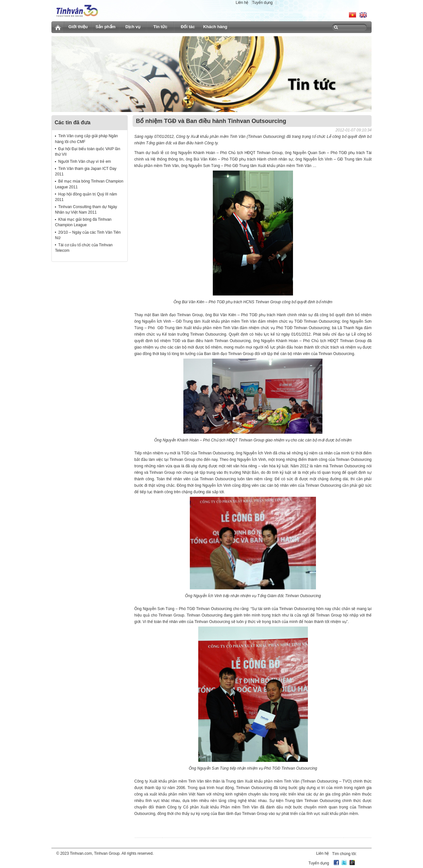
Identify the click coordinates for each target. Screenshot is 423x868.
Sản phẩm (105, 27)
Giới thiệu (78, 27)
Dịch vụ (133, 27)
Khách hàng (215, 27)
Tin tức (160, 27)
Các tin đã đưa (73, 122)
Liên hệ (242, 3)
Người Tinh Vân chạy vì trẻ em (85, 161)
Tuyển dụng (262, 3)
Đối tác (188, 27)
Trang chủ (58, 26)
